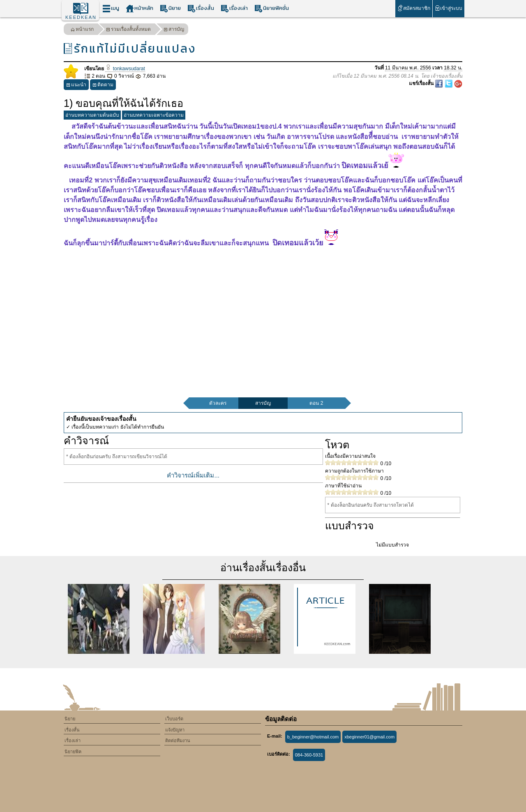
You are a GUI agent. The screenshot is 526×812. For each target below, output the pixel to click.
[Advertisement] (263, 312)
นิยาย (170, 8)
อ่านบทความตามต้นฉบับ (92, 115)
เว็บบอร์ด (174, 719)
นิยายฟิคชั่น (272, 8)
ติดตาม (103, 86)
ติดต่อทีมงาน (178, 740)
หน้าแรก (82, 30)
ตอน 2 (316, 403)
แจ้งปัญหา (175, 730)
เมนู (111, 8)
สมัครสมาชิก (414, 8)
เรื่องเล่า (234, 8)
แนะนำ (76, 86)
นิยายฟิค (73, 752)
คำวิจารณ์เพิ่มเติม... (193, 475)
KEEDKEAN (81, 17)
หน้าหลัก (140, 8)
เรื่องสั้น (201, 8)
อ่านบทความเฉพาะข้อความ (154, 115)
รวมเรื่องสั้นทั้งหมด (128, 30)
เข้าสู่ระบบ (449, 8)
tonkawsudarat (125, 69)
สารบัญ (174, 30)
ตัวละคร (218, 403)
